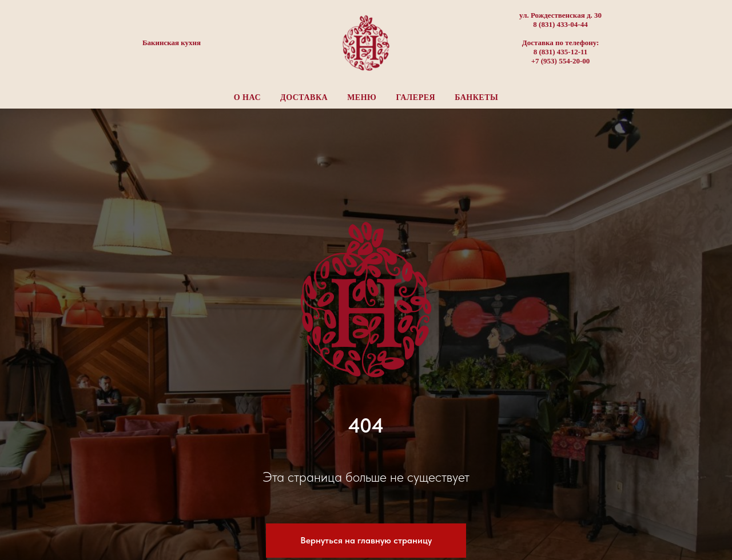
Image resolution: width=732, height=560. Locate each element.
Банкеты (476, 97)
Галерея (415, 97)
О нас (247, 97)
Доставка (304, 97)
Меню (362, 97)
